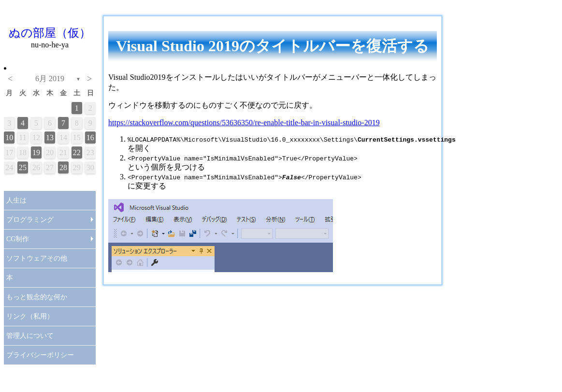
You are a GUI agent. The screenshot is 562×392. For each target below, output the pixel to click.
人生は (16, 200)
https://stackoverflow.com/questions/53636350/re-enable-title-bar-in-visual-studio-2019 (244, 123)
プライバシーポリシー (40, 355)
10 (9, 138)
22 (77, 152)
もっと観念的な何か (37, 297)
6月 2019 (50, 79)
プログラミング (30, 220)
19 (36, 152)
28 (63, 167)
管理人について (30, 336)
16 (90, 138)
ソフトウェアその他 (37, 258)
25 (23, 167)
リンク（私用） (30, 316)
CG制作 (18, 239)
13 (50, 138)
